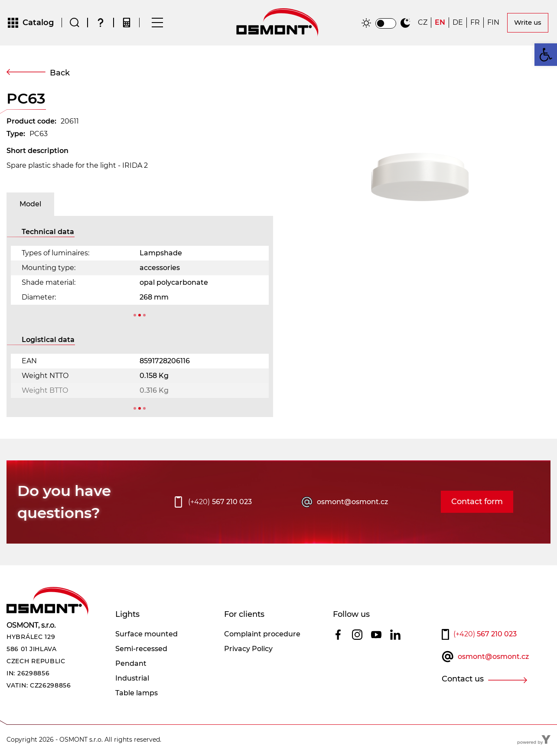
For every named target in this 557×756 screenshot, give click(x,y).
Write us (528, 23)
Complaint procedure (262, 635)
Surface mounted (147, 635)
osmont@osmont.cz (352, 503)
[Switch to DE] (458, 23)
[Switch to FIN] (493, 23)
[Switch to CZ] (423, 23)
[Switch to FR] (475, 23)
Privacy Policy (248, 650)
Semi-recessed (141, 650)
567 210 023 (220, 503)
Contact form (477, 503)
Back (60, 74)
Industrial (132, 679)
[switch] (386, 24)
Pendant (131, 665)
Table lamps (137, 694)
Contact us (463, 681)
